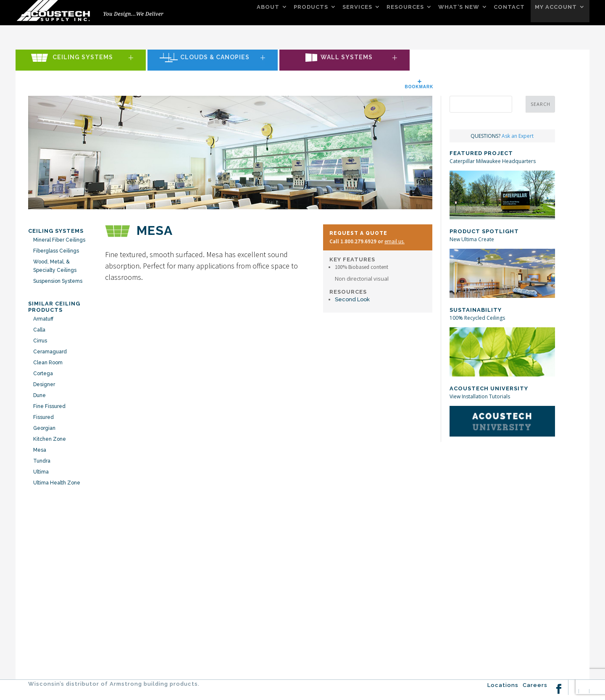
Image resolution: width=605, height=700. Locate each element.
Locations (503, 685)
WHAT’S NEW (459, 7)
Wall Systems (347, 58)
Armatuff (43, 319)
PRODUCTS (311, 7)
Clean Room (48, 363)
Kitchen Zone (50, 439)
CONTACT (509, 7)
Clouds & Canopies (215, 58)
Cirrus (40, 341)
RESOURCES (405, 7)
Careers (535, 685)
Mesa (40, 450)
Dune (39, 395)
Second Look (352, 299)
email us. (395, 241)
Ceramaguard (50, 352)
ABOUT (268, 7)
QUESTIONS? (502, 136)
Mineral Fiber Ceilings (59, 240)
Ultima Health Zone (57, 483)
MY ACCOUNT (556, 7)
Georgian (44, 428)
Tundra (42, 461)
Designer (44, 384)
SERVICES (357, 7)
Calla (39, 330)
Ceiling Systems (83, 58)
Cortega (43, 374)
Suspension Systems (58, 281)
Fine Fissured (49, 406)
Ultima (41, 472)
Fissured (43, 417)
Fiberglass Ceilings (56, 251)
